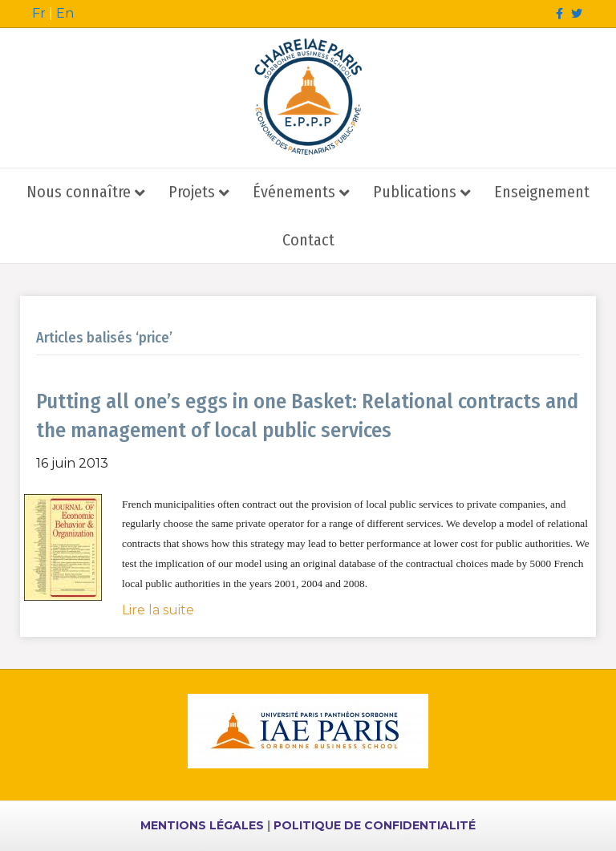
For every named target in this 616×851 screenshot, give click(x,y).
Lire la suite (158, 610)
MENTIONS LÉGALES (202, 825)
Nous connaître (79, 192)
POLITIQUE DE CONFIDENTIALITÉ (375, 825)
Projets (192, 192)
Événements (294, 192)
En (65, 13)
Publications (415, 192)
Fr (39, 13)
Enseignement (542, 192)
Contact (308, 240)
